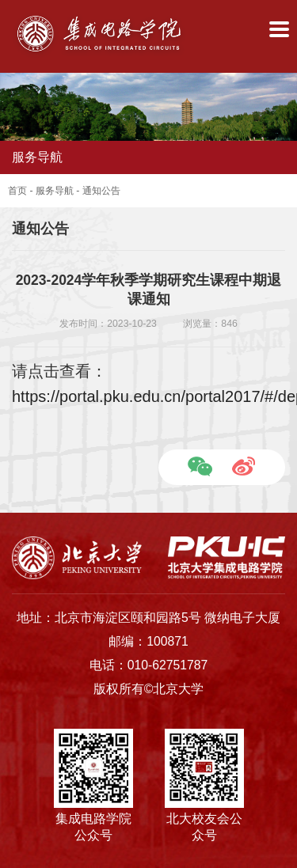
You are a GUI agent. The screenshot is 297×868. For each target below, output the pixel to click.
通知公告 (101, 191)
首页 (17, 191)
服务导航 (55, 191)
